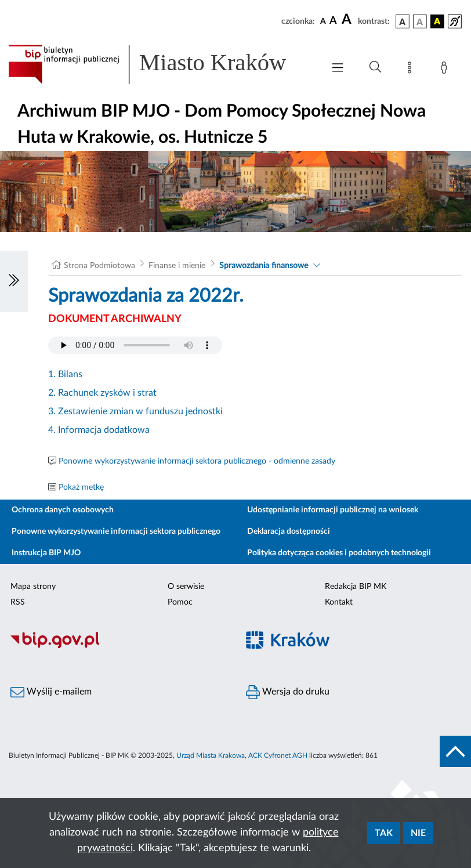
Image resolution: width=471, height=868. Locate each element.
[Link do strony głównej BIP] (160, 64)
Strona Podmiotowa (99, 266)
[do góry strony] (455, 751)
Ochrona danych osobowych (63, 510)
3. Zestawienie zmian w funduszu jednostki (135, 411)
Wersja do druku (288, 692)
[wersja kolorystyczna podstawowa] (403, 21)
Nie (418, 833)
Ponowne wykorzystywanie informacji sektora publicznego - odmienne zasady (197, 461)
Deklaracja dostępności (289, 531)
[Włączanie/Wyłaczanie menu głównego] (338, 69)
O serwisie (186, 587)
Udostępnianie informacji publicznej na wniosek (333, 510)
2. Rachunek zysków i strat (102, 393)
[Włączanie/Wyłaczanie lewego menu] (14, 281)
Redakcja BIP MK (356, 587)
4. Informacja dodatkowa (99, 430)
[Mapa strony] (412, 70)
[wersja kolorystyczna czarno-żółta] (437, 21)
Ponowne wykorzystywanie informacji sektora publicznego (116, 531)
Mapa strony (33, 587)
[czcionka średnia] (333, 21)
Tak (384, 833)
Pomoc (180, 602)
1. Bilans (65, 374)
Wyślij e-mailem (51, 692)
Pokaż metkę (81, 487)
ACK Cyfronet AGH (278, 755)
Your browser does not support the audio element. (135, 345)
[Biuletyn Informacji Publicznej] (118, 646)
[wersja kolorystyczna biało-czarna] (420, 21)
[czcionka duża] (348, 20)
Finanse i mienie (177, 266)
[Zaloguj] (446, 70)
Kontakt (339, 602)
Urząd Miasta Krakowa (211, 755)
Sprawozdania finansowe (264, 266)
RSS (18, 602)
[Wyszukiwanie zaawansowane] (375, 67)
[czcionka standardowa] (323, 21)
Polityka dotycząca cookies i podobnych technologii (339, 553)
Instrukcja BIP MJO (46, 553)
